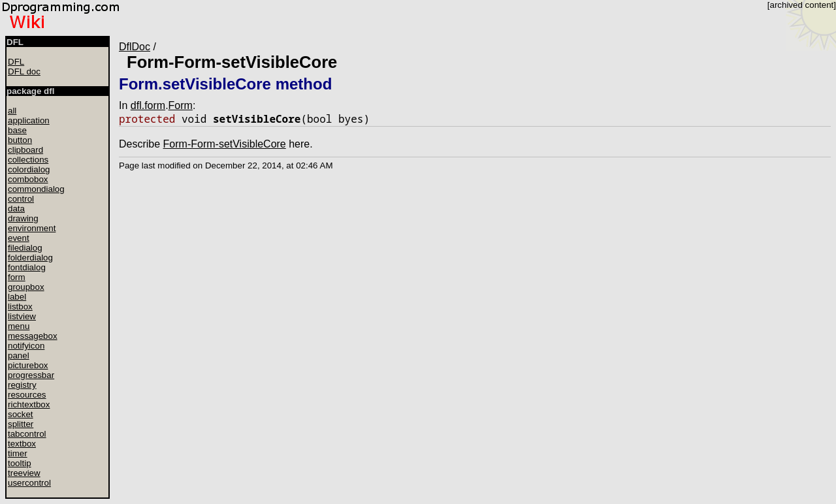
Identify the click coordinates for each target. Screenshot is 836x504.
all (12, 111)
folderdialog (30, 258)
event (19, 238)
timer (18, 453)
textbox (22, 444)
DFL (16, 62)
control (21, 199)
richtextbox (29, 404)
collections (28, 160)
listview (22, 316)
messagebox (33, 336)
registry (22, 385)
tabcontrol (27, 434)
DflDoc (135, 47)
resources (27, 395)
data (16, 209)
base (17, 130)
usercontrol (29, 483)
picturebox (28, 365)
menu (19, 326)
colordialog (29, 169)
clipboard (25, 150)
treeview (24, 473)
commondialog (36, 189)
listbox (20, 307)
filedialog (25, 248)
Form (181, 105)
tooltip (20, 463)
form (17, 277)
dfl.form (148, 105)
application (29, 120)
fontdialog (27, 267)
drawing (23, 218)
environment (32, 228)
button (20, 140)
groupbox (26, 287)
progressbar (31, 375)
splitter (21, 424)
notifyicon (26, 346)
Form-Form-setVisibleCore (232, 62)
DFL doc (24, 71)
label (17, 297)
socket (21, 414)
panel (19, 355)
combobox (28, 179)
